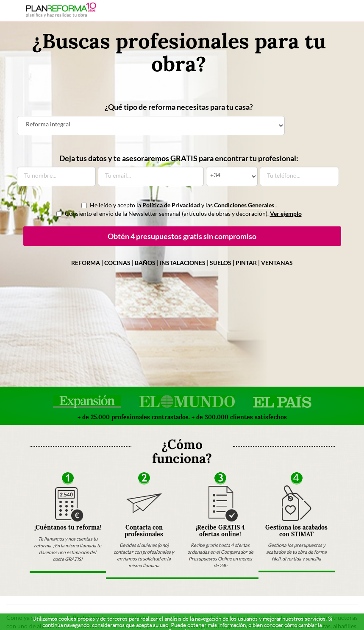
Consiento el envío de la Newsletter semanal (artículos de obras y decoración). (179, 213)
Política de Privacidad (171, 205)
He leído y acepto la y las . (179, 205)
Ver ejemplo (286, 213)
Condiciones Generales (244, 205)
